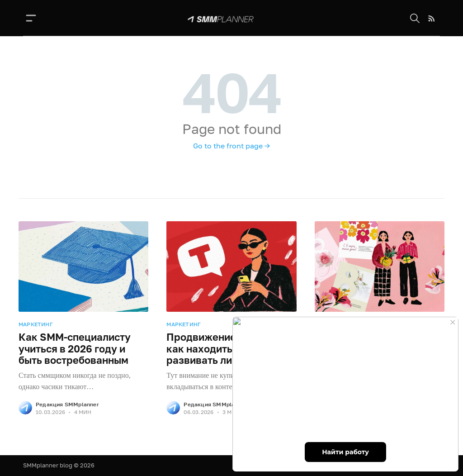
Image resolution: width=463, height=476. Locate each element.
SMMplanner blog (48, 465)
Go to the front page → (231, 146)
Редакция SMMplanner (67, 404)
